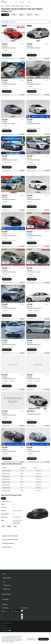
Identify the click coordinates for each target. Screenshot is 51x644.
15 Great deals (38, 488)
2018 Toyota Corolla (6, 496)
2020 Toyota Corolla (6, 491)
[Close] (50, 634)
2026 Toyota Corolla (6, 476)
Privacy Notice (4, 626)
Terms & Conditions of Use (6, 623)
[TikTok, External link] (22, 611)
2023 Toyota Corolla (6, 485)
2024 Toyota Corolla (6, 482)
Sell (16, 2)
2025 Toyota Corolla (6, 479)
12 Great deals (38, 479)
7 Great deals (38, 491)
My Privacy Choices (6, 630)
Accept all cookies (43, 639)
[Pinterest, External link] (22, 618)
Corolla (26, 6)
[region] (25, 638)
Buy (11, 2)
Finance (29, 2)
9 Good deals (38, 476)
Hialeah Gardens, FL (15, 6)
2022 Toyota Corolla (6, 488)
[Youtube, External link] (22, 615)
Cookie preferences (32, 639)
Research (22, 2)
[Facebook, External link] (22, 613)
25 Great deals (38, 482)
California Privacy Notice (6, 628)
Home (2, 6)
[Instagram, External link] (22, 616)
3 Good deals (38, 494)
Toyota (22, 6)
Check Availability (7, 55)
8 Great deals (38, 496)
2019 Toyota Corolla (6, 494)
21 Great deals (38, 485)
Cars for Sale (7, 6)
